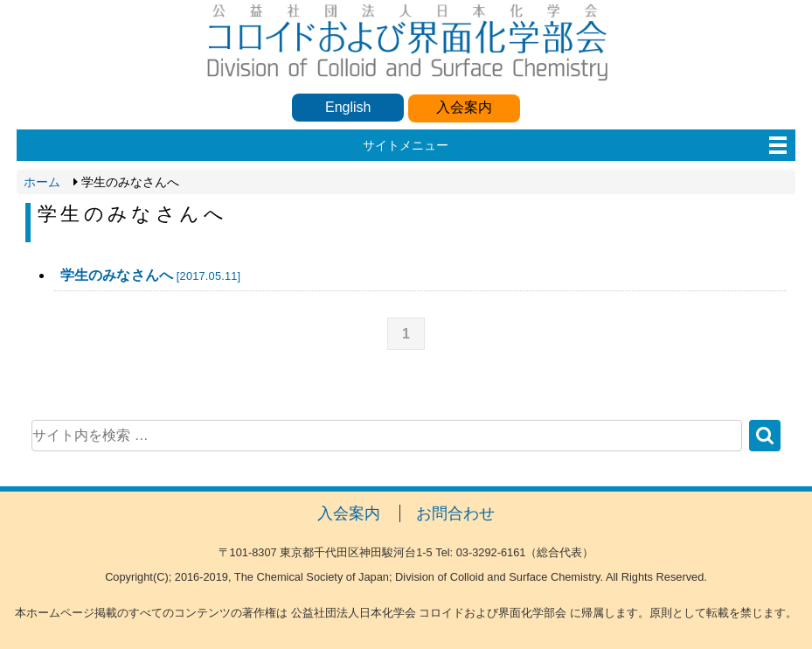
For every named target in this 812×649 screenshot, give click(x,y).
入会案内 (464, 107)
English (348, 107)
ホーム (42, 182)
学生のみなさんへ (151, 275)
